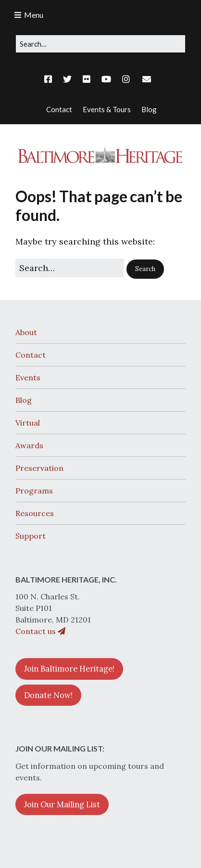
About (26, 332)
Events (28, 377)
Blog (24, 400)
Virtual (28, 423)
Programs (34, 491)
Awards (29, 445)
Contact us (40, 631)
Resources (35, 513)
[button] (145, 269)
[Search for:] (100, 44)
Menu (34, 15)
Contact (31, 355)
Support (31, 536)
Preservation (39, 468)
